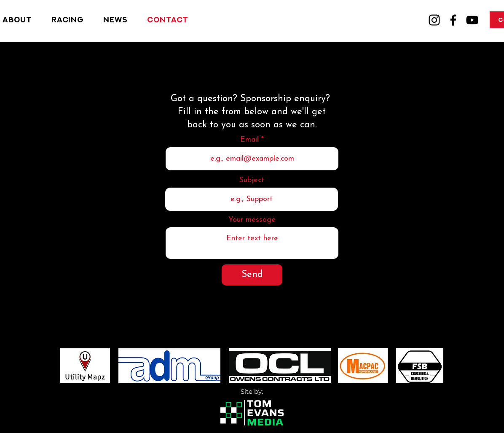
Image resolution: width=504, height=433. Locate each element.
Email (249, 140)
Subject (252, 180)
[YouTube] (472, 20)
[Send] (252, 275)
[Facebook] (453, 20)
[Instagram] (434, 20)
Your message (252, 220)
